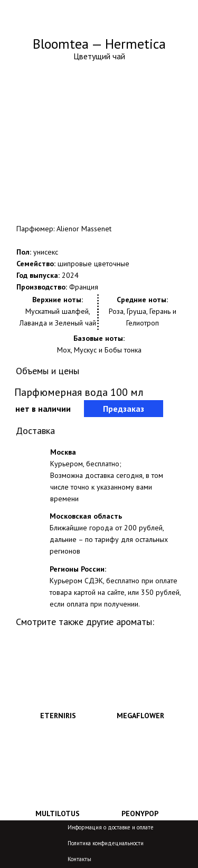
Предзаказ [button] (124, 409)
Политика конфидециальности (106, 843)
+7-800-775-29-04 (132, 20)
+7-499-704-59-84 (132, 11)
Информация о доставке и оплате (111, 827)
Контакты (79, 859)
